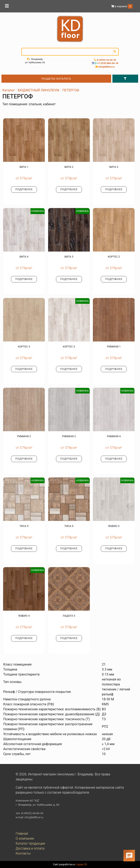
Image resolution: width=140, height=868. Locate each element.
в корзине (122, 6)
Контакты (23, 853)
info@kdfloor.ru (106, 67)
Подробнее (24, 189)
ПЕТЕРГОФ (71, 90)
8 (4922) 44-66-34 (106, 60)
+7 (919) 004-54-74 (107, 63)
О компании (25, 838)
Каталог (9, 90)
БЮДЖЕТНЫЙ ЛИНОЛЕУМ (39, 90)
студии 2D (81, 864)
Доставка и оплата (30, 848)
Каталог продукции (30, 843)
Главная (22, 833)
